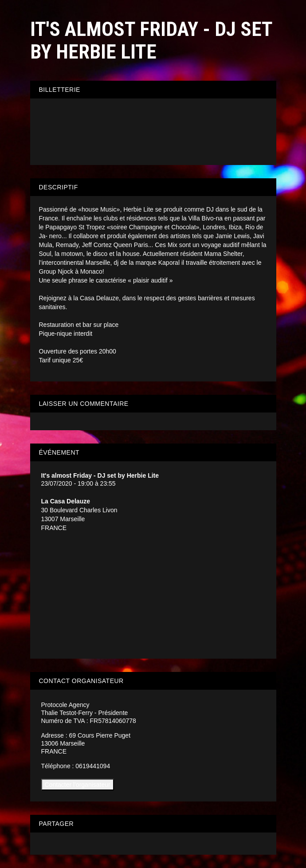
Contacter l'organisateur (78, 785)
